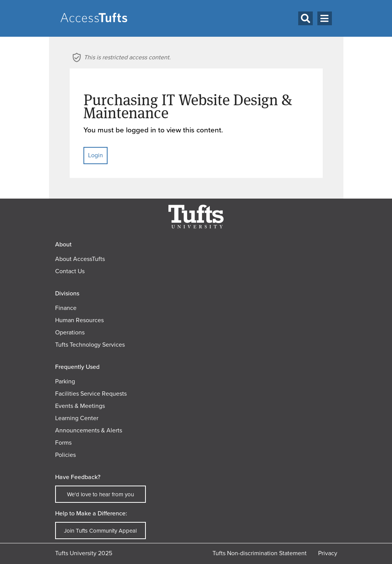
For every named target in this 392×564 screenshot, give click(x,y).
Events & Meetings (80, 406)
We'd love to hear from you (100, 494)
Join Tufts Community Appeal (100, 531)
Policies (65, 455)
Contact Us (70, 271)
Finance (66, 308)
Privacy (328, 553)
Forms (63, 443)
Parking (65, 381)
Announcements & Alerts (89, 430)
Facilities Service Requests (91, 394)
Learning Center (77, 418)
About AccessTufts (80, 259)
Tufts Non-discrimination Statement (260, 553)
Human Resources (79, 320)
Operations (70, 332)
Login (96, 155)
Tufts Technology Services (90, 345)
